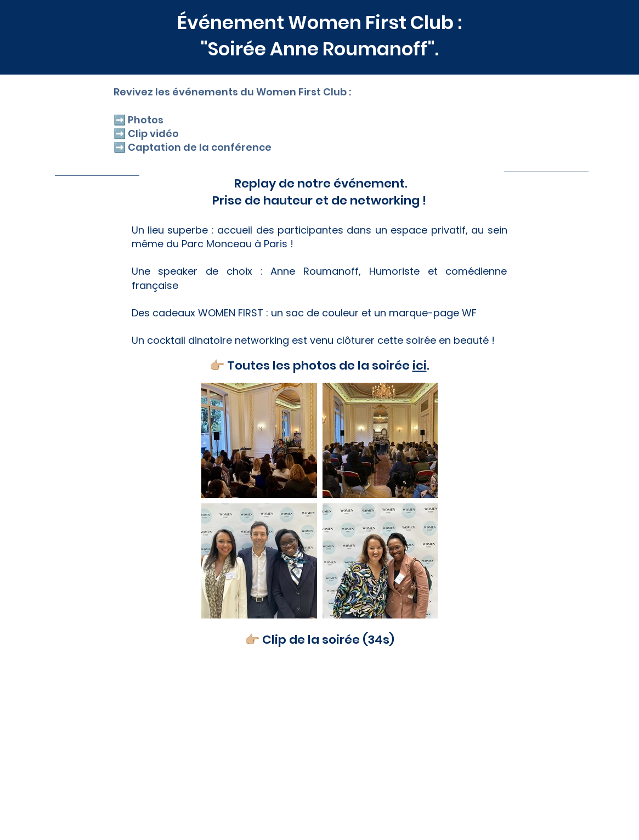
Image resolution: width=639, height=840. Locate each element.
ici (420, 365)
